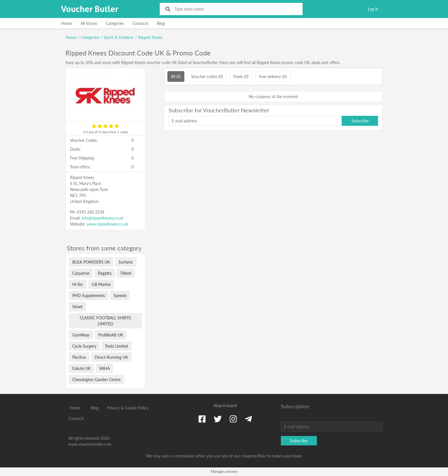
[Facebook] (202, 419)
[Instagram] (233, 419)
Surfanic (126, 262)
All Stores (89, 23)
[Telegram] (248, 419)
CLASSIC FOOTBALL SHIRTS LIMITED (105, 321)
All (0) (176, 76)
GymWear (81, 335)
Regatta (105, 273)
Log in (373, 9)
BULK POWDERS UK (91, 262)
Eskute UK (81, 368)
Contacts (140, 23)
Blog (161, 23)
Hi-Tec (78, 284)
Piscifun (79, 357)
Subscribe (360, 121)
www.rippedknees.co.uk (107, 224)
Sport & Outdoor (119, 37)
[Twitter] (218, 419)
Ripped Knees (150, 37)
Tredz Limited (116, 346)
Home (67, 23)
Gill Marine (101, 284)
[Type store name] (235, 9)
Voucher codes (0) (207, 76)
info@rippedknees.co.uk (103, 218)
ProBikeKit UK (111, 335)
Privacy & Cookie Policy (128, 408)
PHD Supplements (89, 295)
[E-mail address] (255, 121)
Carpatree (81, 273)
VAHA (104, 368)
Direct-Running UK (111, 357)
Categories (115, 23)
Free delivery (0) (273, 76)
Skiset (77, 307)
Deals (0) (241, 76)
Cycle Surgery (84, 346)
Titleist (126, 273)
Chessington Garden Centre (96, 380)
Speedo (120, 295)
